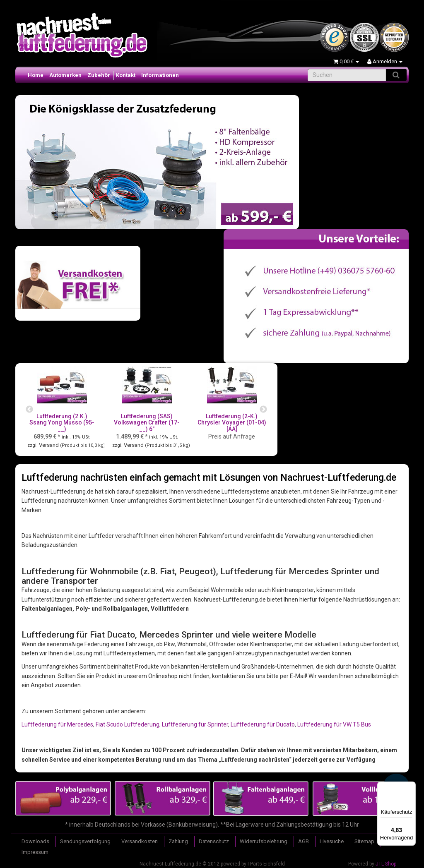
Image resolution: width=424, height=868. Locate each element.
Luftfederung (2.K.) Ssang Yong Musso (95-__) (62, 423)
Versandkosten (140, 841)
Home (36, 75)
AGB (304, 841)
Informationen (160, 75)
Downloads (35, 841)
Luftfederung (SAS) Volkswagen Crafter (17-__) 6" (147, 423)
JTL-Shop (386, 864)
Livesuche (332, 841)
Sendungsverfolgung (85, 841)
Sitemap (364, 841)
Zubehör (99, 75)
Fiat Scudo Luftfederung (128, 724)
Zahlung (178, 841)
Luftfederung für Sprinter (195, 724)
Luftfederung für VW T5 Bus (334, 724)
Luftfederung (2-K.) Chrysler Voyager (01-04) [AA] (232, 423)
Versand (49, 445)
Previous (29, 410)
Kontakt (126, 75)
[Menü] (411, 786)
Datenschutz (214, 841)
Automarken (65, 75)
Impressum (35, 852)
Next (263, 410)
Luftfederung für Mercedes (57, 724)
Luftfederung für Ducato (263, 724)
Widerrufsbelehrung (264, 841)
